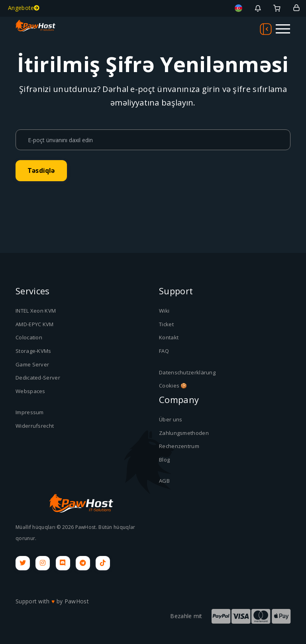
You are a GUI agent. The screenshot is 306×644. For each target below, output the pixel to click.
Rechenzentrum (179, 446)
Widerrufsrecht (35, 426)
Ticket (166, 324)
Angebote (24, 8)
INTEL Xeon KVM (36, 311)
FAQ (164, 351)
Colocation (29, 337)
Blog (164, 460)
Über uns (171, 419)
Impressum (30, 412)
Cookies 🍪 (173, 386)
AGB (164, 481)
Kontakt (169, 337)
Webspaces (30, 391)
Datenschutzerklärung (187, 372)
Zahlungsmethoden (184, 433)
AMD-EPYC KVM (35, 324)
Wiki (164, 311)
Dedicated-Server (38, 378)
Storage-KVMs (33, 351)
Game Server (32, 364)
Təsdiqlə (41, 170)
